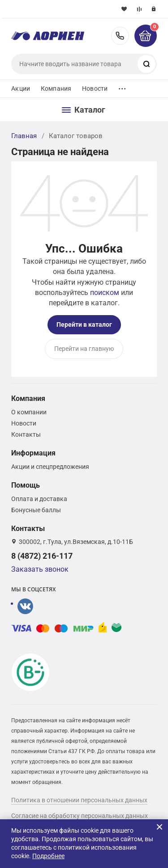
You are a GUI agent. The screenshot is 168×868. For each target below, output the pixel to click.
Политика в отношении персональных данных (79, 800)
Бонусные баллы (36, 510)
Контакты (26, 434)
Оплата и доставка (39, 499)
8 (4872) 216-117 (120, 36)
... (122, 86)
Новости (95, 88)
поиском (105, 293)
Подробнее (48, 856)
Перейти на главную (84, 349)
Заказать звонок (40, 569)
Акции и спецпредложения (50, 467)
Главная (24, 136)
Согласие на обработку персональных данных (80, 816)
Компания (56, 88)
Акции (21, 88)
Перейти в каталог (84, 324)
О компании (29, 412)
